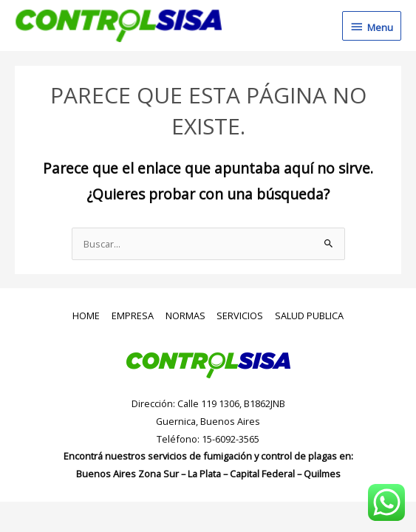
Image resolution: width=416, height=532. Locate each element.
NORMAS (185, 316)
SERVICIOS (240, 316)
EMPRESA (133, 316)
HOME (86, 316)
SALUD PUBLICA (309, 316)
